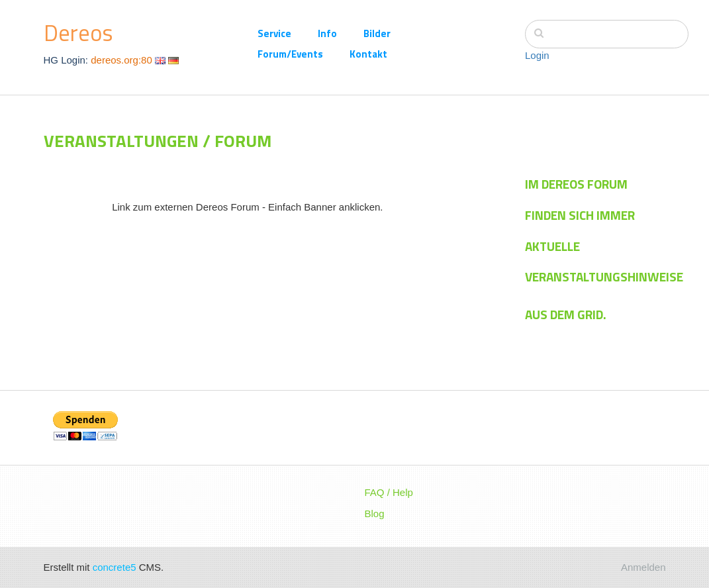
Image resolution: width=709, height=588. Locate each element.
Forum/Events (290, 54)
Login (537, 55)
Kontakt (368, 54)
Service (274, 33)
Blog (375, 514)
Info (327, 33)
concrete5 (115, 567)
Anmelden (643, 567)
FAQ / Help (389, 492)
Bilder (377, 33)
